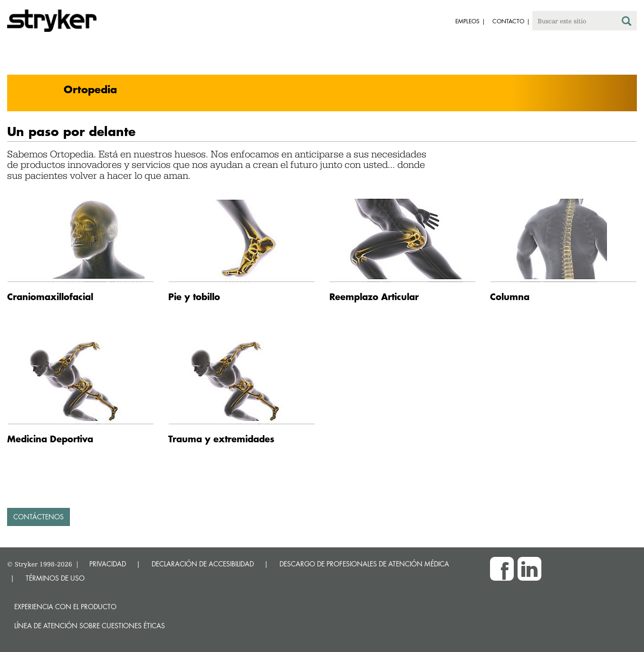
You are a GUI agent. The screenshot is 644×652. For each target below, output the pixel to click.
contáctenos (38, 517)
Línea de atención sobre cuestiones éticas (90, 626)
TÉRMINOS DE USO (55, 578)
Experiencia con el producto (65, 607)
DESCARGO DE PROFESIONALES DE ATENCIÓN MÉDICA (364, 564)
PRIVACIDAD (108, 564)
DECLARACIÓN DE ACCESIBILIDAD (203, 564)
